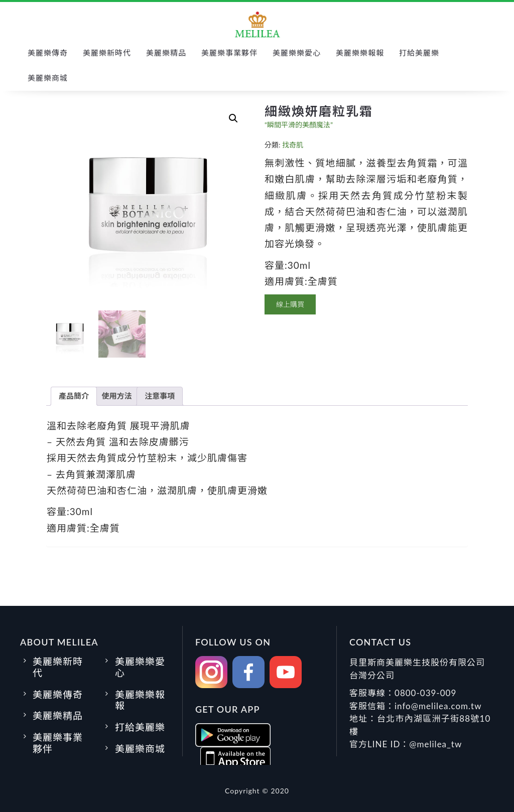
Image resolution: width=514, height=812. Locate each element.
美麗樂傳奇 (48, 53)
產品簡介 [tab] (74, 396)
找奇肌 (293, 145)
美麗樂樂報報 (360, 53)
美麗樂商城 (48, 78)
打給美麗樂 (419, 53)
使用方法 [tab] (117, 396)
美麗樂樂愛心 (297, 53)
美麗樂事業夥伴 (229, 53)
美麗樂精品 (166, 53)
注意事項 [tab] (160, 396)
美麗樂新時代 (107, 53)
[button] (233, 118)
